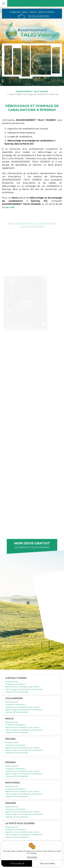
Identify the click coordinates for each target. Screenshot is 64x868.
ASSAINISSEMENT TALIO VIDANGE (32, 91)
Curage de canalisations (15, 684)
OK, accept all (17, 863)
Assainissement (12, 682)
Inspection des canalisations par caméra (22, 687)
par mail (10, 207)
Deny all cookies (47, 863)
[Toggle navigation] (4, 3)
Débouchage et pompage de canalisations (24, 689)
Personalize (32, 857)
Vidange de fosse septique (17, 692)
